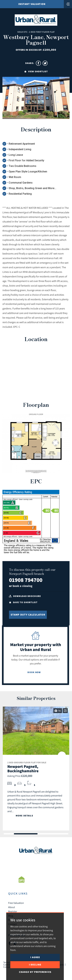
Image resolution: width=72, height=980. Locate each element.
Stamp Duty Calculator (28, 615)
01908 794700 (26, 580)
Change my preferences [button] (35, 972)
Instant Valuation (32, 4)
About (12, 907)
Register (13, 911)
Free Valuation (16, 903)
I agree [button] (35, 957)
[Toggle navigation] (68, 4)
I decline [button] (35, 965)
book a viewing (22, 586)
